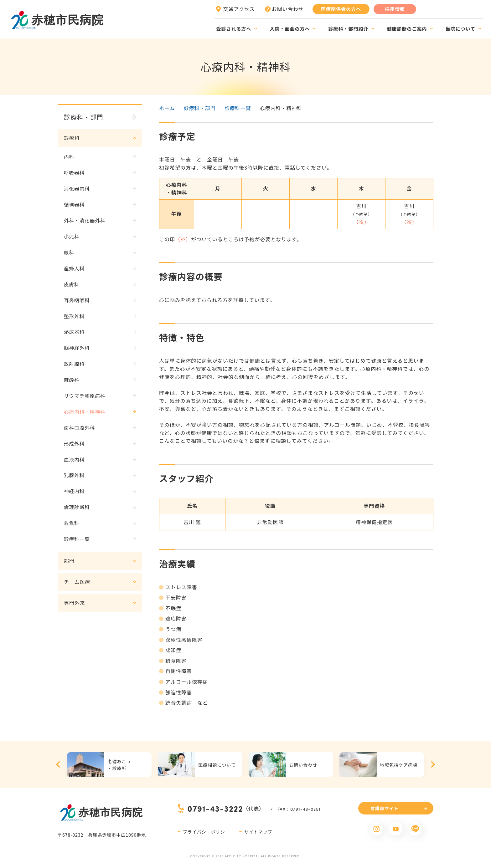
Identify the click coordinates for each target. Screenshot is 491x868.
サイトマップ (258, 832)
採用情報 (395, 9)
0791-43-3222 (215, 808)
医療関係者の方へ (341, 9)
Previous (58, 764)
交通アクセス (239, 9)
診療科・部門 (200, 108)
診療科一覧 (238, 108)
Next (433, 764)
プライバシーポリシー (206, 832)
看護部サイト (385, 808)
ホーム (167, 108)
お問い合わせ (288, 9)
